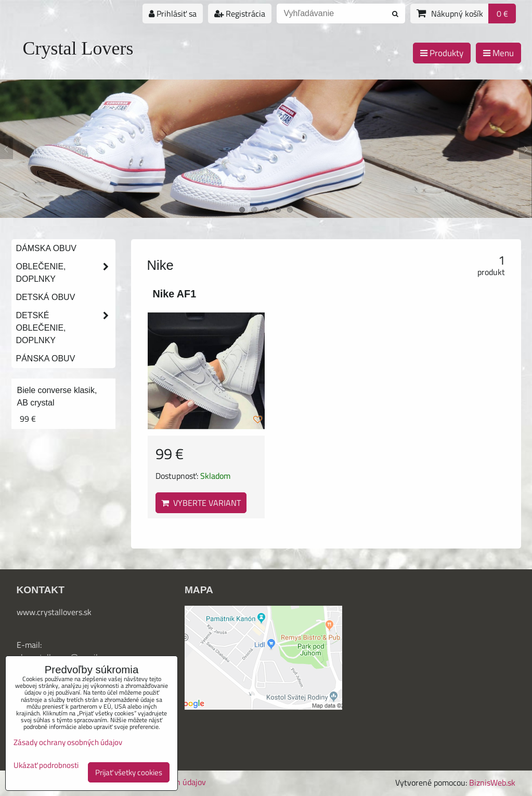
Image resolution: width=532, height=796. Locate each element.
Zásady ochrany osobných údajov (68, 742)
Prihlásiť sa (173, 14)
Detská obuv (46, 297)
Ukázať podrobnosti (46, 766)
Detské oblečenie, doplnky (66, 328)
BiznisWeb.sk (492, 782)
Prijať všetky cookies (129, 772)
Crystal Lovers (78, 48)
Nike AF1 (175, 294)
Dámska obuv (46, 248)
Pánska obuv (46, 358)
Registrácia (240, 14)
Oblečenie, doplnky (66, 273)
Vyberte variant (201, 503)
